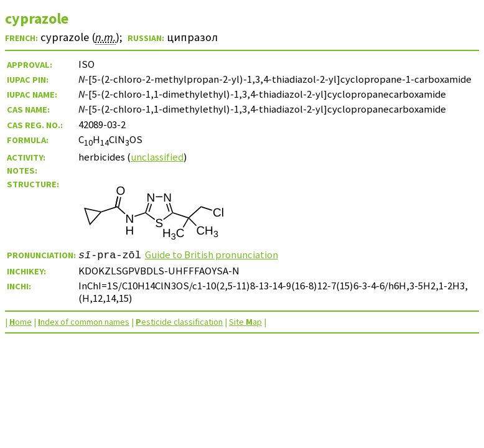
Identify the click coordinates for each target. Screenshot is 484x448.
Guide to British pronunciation (212, 254)
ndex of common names (84, 322)
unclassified (157, 157)
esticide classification (179, 322)
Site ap (245, 322)
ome (21, 322)
